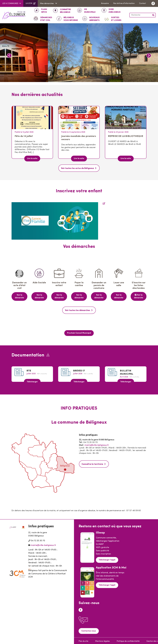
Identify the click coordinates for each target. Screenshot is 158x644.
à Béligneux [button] (115, 11)
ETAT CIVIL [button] (46, 19)
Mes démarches (47, 4)
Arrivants (94, 19)
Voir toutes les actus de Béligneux (78, 168)
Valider (153, 15)
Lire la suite (32, 159)
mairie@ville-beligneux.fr (97, 444)
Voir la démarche (19, 296)
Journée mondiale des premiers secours (79, 138)
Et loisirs (116, 19)
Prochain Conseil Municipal (79, 332)
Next (149, 56)
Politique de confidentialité (128, 640)
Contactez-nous (88, 630)
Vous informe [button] (71, 19)
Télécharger (32, 381)
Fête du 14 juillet (24, 136)
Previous (9, 56)
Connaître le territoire (92, 463)
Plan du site (83, 640)
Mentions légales (102, 640)
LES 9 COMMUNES (10, 4)
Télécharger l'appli (107, 559)
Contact (143, 3)
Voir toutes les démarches (78, 310)
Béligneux (65, 11)
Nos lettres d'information (124, 3)
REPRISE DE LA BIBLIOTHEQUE (126, 136)
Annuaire (105, 3)
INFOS (44, 11)
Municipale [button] (90, 11)
